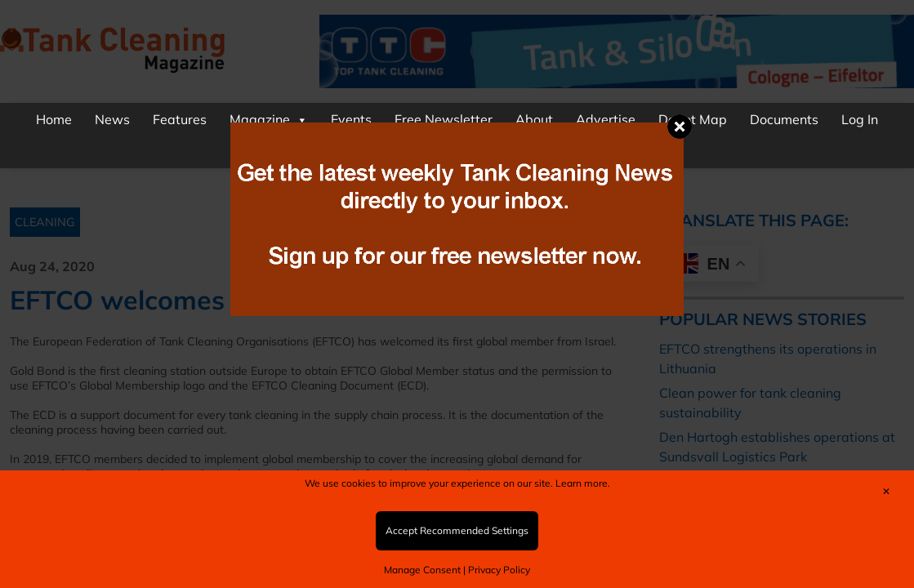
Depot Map (693, 119)
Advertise (606, 119)
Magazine (269, 120)
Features (180, 119)
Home (54, 119)
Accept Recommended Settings (457, 530)
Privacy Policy (499, 570)
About (534, 119)
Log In (860, 119)
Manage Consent (422, 570)
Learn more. (583, 483)
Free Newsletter (444, 119)
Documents (784, 119)
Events (351, 119)
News (112, 119)
